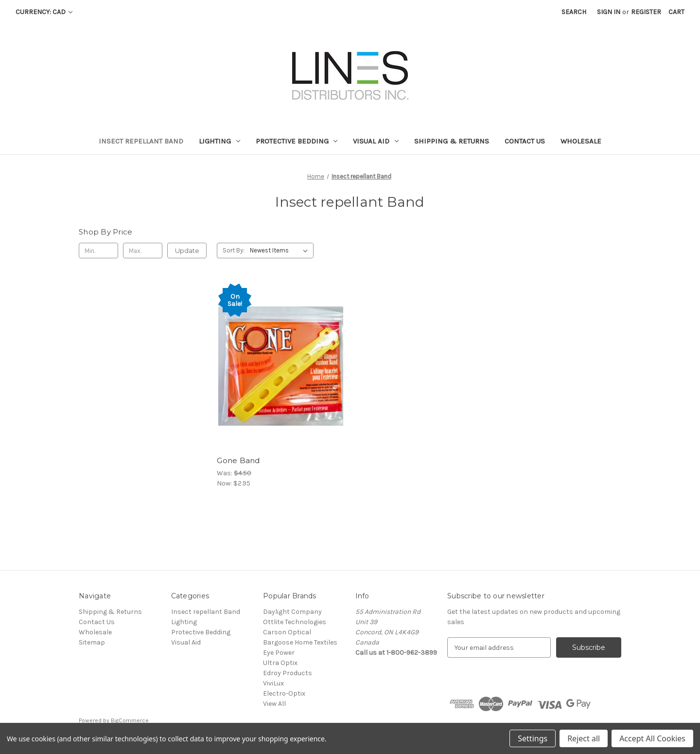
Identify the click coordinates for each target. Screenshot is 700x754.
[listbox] (281, 251)
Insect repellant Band (141, 141)
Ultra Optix (280, 663)
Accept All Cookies (652, 738)
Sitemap (92, 642)
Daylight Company (292, 612)
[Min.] (98, 251)
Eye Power (279, 653)
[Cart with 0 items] (676, 12)
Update (187, 251)
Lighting (219, 141)
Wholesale (581, 141)
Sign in (609, 12)
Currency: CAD (44, 12)
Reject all (584, 738)
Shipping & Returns (452, 141)
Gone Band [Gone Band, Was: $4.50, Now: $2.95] (238, 460)
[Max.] (143, 251)
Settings (533, 738)
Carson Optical (287, 632)
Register (646, 12)
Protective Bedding (297, 141)
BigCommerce (130, 720)
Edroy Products (288, 673)
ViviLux (273, 683)
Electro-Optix (284, 693)
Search (574, 12)
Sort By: (234, 250)
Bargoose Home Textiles (300, 642)
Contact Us (525, 141)
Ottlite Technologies (295, 622)
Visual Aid (376, 141)
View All (274, 704)
